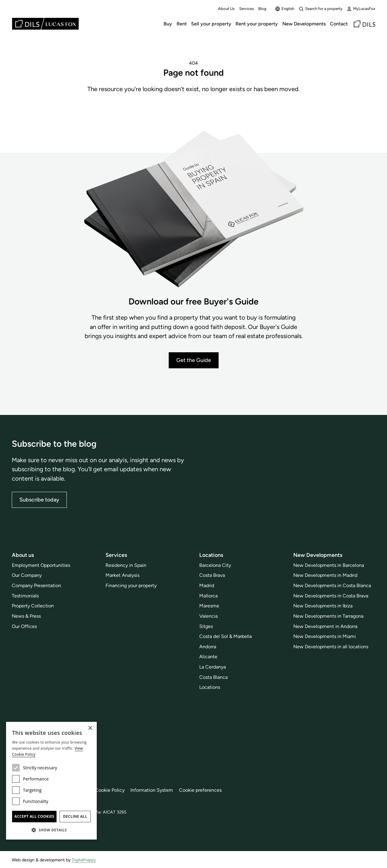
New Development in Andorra (325, 626)
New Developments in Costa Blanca (332, 585)
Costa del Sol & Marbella (226, 636)
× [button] (90, 728)
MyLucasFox (361, 9)
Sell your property (211, 24)
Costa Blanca (213, 677)
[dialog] (51, 781)
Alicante (208, 657)
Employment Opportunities (41, 565)
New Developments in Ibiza (323, 606)
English (285, 9)
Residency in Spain (126, 565)
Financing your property (131, 585)
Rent (182, 24)
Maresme (209, 606)
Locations (210, 687)
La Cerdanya (213, 667)
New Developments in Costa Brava (331, 596)
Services (247, 9)
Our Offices (24, 626)
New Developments (304, 24)
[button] (51, 830)
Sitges (206, 626)
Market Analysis (122, 575)
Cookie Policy (110, 790)
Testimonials (25, 596)
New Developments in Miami (325, 636)
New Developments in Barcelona (329, 565)
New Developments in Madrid (325, 575)
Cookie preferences (200, 790)
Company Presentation (36, 585)
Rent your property (257, 24)
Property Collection (33, 606)
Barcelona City (215, 565)
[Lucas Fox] (45, 24)
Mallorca (208, 596)
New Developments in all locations (331, 647)
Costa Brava (212, 575)
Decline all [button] (75, 816)
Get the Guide (194, 360)
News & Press (26, 616)
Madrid (207, 585)
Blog (262, 9)
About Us (226, 9)
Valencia (208, 616)
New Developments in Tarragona (328, 616)
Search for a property (321, 9)
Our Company (27, 575)
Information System (152, 790)
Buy (168, 24)
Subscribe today (39, 500)
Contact (339, 24)
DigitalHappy (84, 860)
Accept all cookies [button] (34, 816)
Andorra (208, 647)
